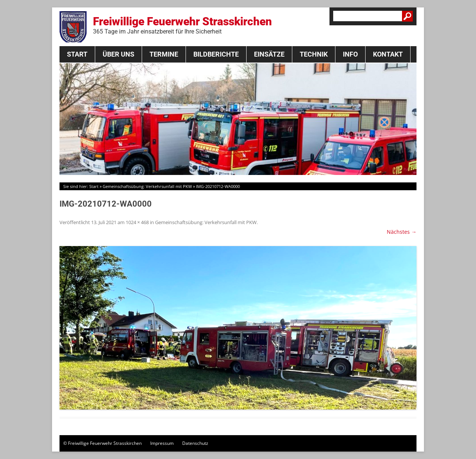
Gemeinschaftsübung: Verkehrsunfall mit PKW (147, 186)
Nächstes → (402, 232)
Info (350, 54)
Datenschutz (195, 443)
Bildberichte (216, 54)
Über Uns (118, 54)
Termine (164, 54)
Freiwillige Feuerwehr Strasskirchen (182, 25)
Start (77, 54)
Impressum (162, 443)
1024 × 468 (137, 222)
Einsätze (269, 54)
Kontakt (388, 54)
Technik (314, 54)
